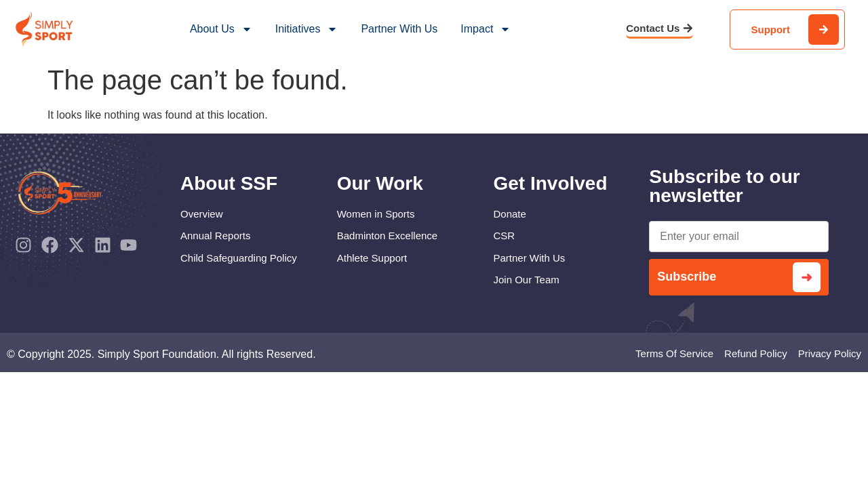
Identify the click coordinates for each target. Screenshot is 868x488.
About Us (221, 29)
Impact (486, 29)
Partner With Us (399, 29)
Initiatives (307, 29)
